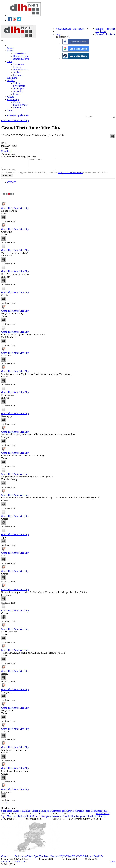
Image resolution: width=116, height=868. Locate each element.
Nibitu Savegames (78, 818)
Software (18, 75)
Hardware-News (21, 56)
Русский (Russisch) (105, 34)
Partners (17, 108)
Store (10, 110)
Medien (11, 80)
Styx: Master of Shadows (13, 818)
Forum (17, 102)
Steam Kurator (20, 105)
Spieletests (18, 64)
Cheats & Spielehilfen (18, 115)
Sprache (111, 29)
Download (6, 151)
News (10, 51)
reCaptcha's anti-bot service (70, 175)
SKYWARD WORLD (74, 858)
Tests (10, 61)
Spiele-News (19, 53)
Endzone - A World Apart (27, 858)
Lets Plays (12, 78)
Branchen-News (21, 59)
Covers (17, 94)
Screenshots (19, 86)
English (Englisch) (101, 30)
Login (59, 34)
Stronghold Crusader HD (13, 813)
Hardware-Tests (21, 70)
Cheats (11, 97)
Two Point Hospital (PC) (51, 858)
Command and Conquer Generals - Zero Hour (74, 813)
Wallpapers (19, 89)
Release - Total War (94, 858)
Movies (17, 67)
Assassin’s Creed (60, 818)
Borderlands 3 (103, 816)
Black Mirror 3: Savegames (39, 818)
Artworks (18, 91)
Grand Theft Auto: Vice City (15, 120)
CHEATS (12, 184)
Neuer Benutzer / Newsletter (70, 29)
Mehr (112, 864)
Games (11, 48)
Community (13, 99)
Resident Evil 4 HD (97, 818)
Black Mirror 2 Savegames (38, 813)
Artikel (17, 72)
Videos (17, 83)
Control (5, 858)
